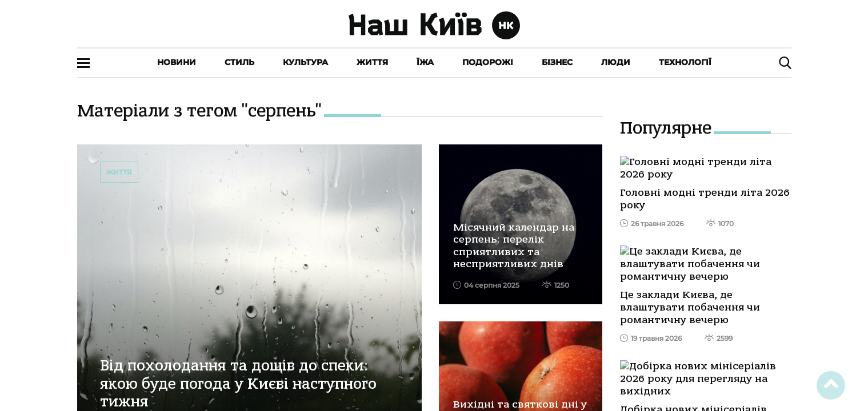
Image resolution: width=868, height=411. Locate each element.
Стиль (239, 62)
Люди (616, 62)
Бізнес (557, 62)
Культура (305, 62)
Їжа (425, 62)
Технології (685, 62)
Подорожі (488, 62)
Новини (177, 62)
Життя (372, 62)
